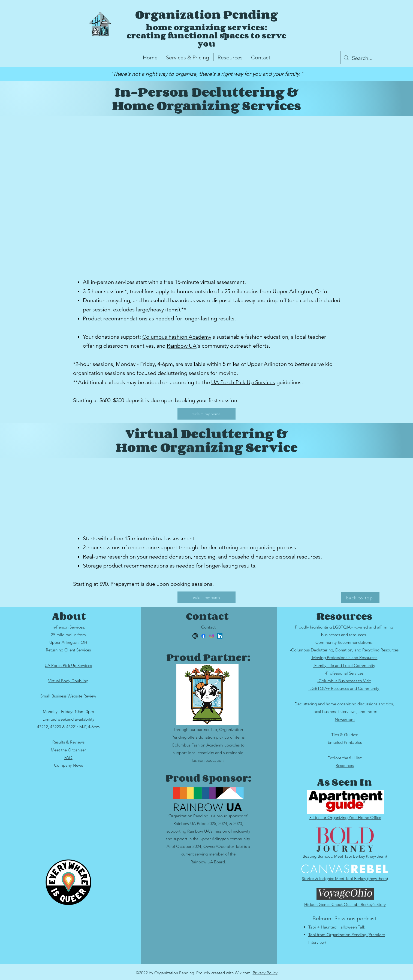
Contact (208, 627)
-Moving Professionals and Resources (344, 658)
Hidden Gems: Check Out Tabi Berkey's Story (345, 904)
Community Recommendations (343, 642)
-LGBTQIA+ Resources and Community (344, 688)
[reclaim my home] (206, 414)
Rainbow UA (182, 346)
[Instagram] (212, 636)
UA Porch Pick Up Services (243, 382)
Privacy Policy (265, 973)
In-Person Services (68, 627)
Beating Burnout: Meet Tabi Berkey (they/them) (345, 856)
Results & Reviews (68, 742)
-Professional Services (344, 673)
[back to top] (360, 598)
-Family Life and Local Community (344, 665)
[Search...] (382, 58)
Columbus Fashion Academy (177, 337)
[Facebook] (203, 636)
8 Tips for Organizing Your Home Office (345, 817)
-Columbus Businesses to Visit (344, 681)
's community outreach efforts (233, 346)
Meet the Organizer (68, 750)
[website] (195, 636)
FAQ (68, 758)
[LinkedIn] (220, 636)
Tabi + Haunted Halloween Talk (337, 927)
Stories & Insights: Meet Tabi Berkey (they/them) (345, 879)
